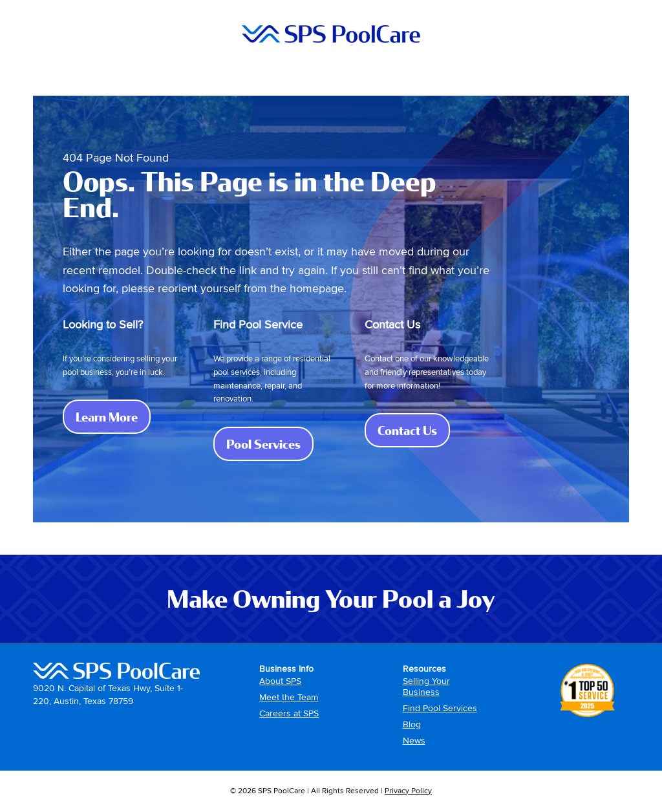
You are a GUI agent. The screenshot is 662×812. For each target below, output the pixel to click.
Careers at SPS (289, 713)
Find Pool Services (440, 708)
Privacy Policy (408, 791)
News (414, 741)
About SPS (280, 681)
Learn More (113, 416)
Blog (412, 724)
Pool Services (270, 443)
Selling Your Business (426, 687)
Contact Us (414, 430)
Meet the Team (289, 697)
